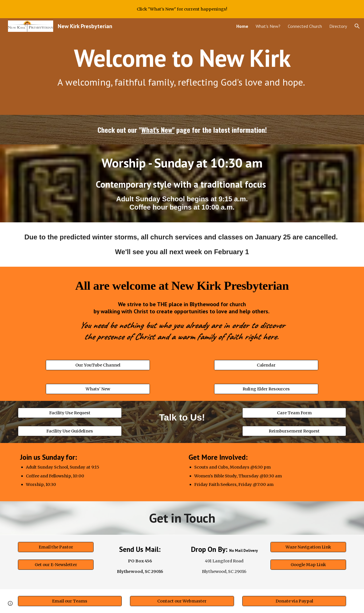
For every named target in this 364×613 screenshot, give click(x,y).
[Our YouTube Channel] (98, 365)
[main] (182, 67)
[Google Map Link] (308, 565)
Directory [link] (338, 26)
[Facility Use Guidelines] (70, 431)
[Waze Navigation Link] (308, 547)
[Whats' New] (98, 389)
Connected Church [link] (305, 26)
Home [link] (242, 26)
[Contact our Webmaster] (182, 601)
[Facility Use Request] (70, 413)
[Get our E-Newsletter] (56, 565)
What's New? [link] (268, 26)
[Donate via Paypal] (294, 601)
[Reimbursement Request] (294, 431)
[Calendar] (266, 365)
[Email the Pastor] (56, 547)
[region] (182, 9)
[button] (357, 26)
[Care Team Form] (294, 413)
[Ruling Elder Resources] (266, 389)
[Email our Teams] (70, 601)
